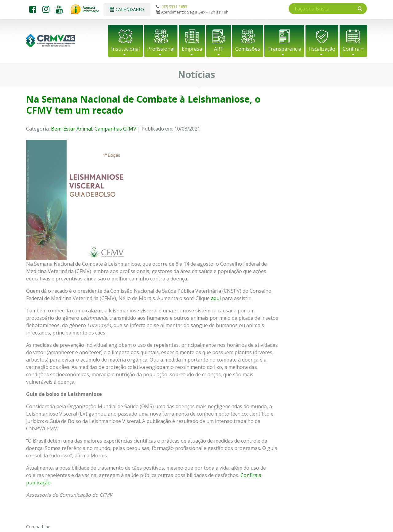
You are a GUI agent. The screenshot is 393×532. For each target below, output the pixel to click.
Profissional (161, 49)
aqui (216, 298)
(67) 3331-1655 (174, 6)
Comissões (248, 49)
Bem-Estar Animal (72, 129)
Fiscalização (322, 49)
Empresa (192, 49)
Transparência (284, 49)
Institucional (125, 49)
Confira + (353, 49)
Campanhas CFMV (115, 129)
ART (219, 49)
